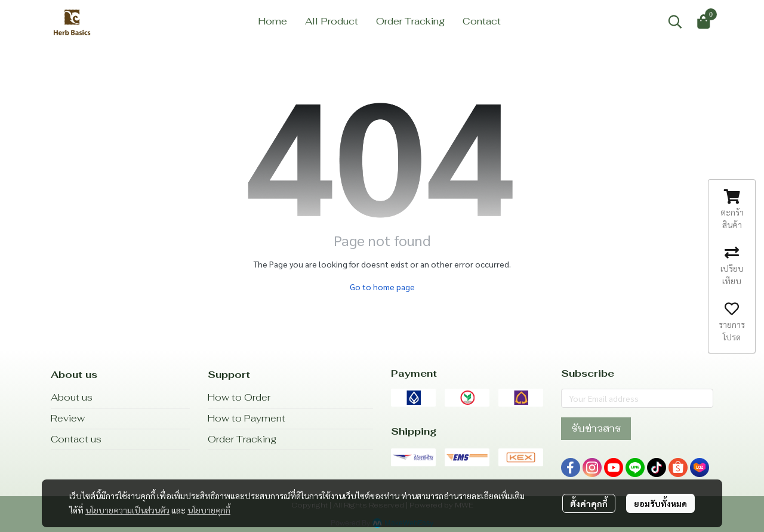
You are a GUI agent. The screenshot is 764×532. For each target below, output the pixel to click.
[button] (675, 21)
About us (72, 397)
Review (68, 418)
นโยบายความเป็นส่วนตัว (127, 510)
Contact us (76, 439)
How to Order (239, 397)
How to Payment (247, 418)
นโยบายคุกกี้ (209, 510)
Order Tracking (242, 439)
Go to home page (382, 287)
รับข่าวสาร (596, 428)
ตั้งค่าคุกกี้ (589, 503)
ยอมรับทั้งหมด (660, 503)
